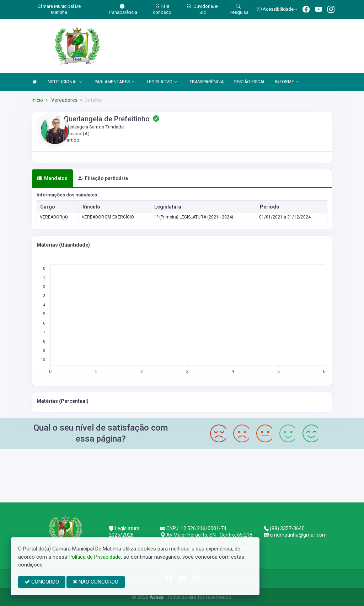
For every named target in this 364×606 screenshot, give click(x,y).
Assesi (157, 597)
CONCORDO (42, 582)
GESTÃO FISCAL (249, 82)
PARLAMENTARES (114, 82)
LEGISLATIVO (162, 82)
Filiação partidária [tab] (103, 178)
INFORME (287, 82)
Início (37, 100)
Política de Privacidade (95, 557)
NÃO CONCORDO (96, 582)
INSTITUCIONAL (64, 82)
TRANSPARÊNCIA (207, 82)
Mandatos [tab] (52, 178)
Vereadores (64, 100)
